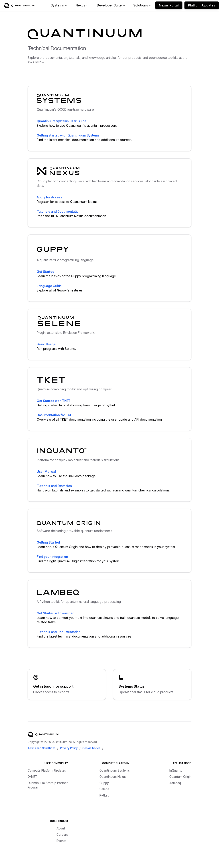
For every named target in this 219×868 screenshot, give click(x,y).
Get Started (45, 272)
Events (61, 841)
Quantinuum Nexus (113, 777)
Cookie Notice (91, 748)
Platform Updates (202, 5)
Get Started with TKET (54, 401)
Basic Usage (46, 344)
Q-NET (32, 777)
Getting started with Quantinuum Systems (68, 135)
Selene (104, 789)
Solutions (142, 5)
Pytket (104, 795)
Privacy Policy (69, 748)
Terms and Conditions (42, 748)
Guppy (104, 783)
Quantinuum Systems (115, 770)
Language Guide (49, 286)
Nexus (82, 5)
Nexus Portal (169, 5)
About (61, 828)
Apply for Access (49, 197)
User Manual (46, 472)
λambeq (175, 783)
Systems (59, 5)
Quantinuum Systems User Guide (62, 121)
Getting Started (48, 542)
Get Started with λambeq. (56, 613)
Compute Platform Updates (47, 770)
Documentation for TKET (55, 415)
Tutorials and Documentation (59, 211)
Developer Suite (111, 5)
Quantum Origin (180, 777)
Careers (62, 835)
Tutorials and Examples (54, 486)
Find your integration (52, 557)
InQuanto (176, 770)
